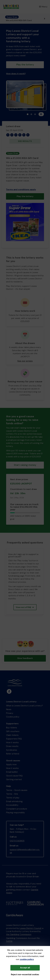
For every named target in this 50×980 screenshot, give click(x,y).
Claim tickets (12, 735)
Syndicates (12, 750)
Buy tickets (12, 728)
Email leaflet (12, 772)
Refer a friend (13, 754)
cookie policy (27, 959)
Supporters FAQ (14, 739)
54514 (9, 941)
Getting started (14, 779)
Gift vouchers (13, 731)
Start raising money (25, 465)
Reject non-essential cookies (25, 975)
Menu (43, 7)
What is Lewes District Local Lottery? (24, 706)
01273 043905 (17, 841)
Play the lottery (25, 65)
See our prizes (25, 361)
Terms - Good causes (17, 790)
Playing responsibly (15, 812)
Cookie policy (13, 717)
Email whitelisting (14, 801)
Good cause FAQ (14, 776)
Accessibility (12, 805)
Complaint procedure (17, 809)
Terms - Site (12, 794)
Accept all (25, 968)
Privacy (10, 713)
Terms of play (13, 798)
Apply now (11, 764)
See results (25, 141)
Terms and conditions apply (21, 189)
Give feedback (25, 658)
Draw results (12, 746)
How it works (12, 742)
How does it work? (16, 74)
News (9, 709)
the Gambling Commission (19, 934)
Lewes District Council (30, 928)
